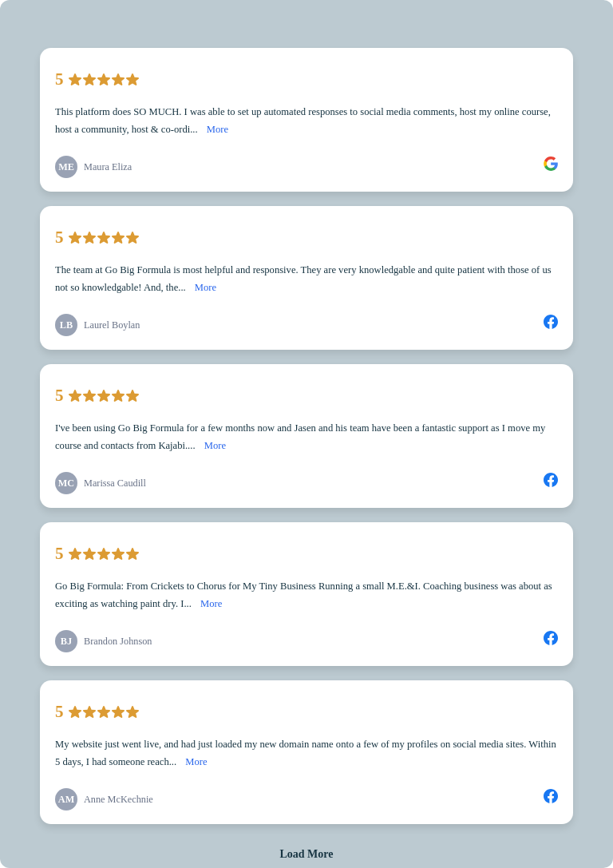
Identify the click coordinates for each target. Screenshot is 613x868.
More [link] (218, 129)
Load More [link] (306, 854)
